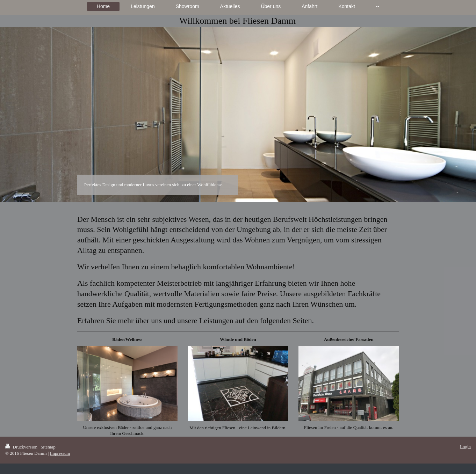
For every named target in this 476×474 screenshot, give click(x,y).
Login (465, 447)
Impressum (60, 453)
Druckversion (22, 447)
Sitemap (48, 447)
